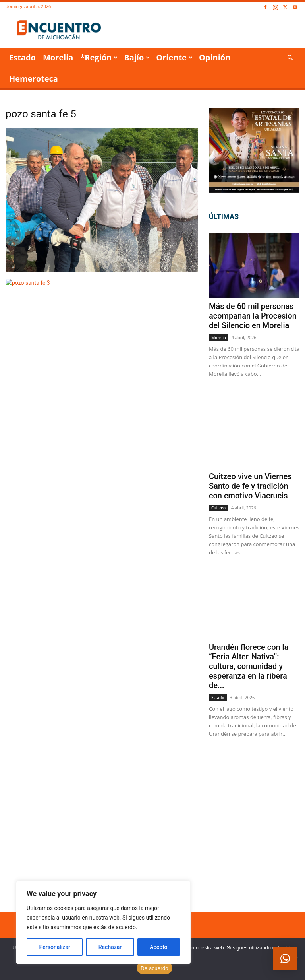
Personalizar (54, 947)
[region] (103, 922)
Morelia (58, 57)
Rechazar (110, 947)
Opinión (215, 57)
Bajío (137, 57)
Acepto (158, 947)
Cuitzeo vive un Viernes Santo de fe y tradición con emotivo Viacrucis (250, 486)
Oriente (174, 57)
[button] (290, 58)
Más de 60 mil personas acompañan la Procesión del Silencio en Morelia (253, 316)
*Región (99, 57)
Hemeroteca (34, 79)
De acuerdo (154, 968)
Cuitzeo (218, 508)
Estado (22, 57)
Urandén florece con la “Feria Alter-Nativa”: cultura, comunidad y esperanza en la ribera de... (249, 666)
